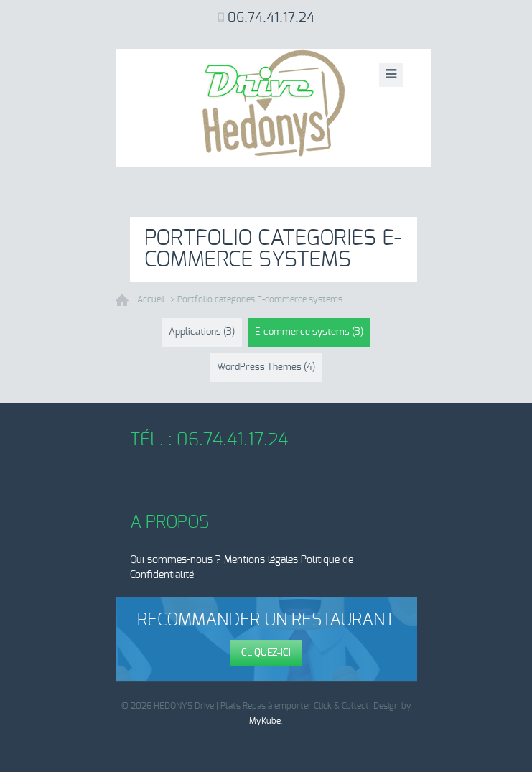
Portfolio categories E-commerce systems (260, 299)
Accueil (151, 299)
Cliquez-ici (266, 653)
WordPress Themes (266, 367)
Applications (202, 332)
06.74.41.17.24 (271, 18)
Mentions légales (261, 560)
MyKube (265, 721)
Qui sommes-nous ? (176, 560)
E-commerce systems (309, 332)
